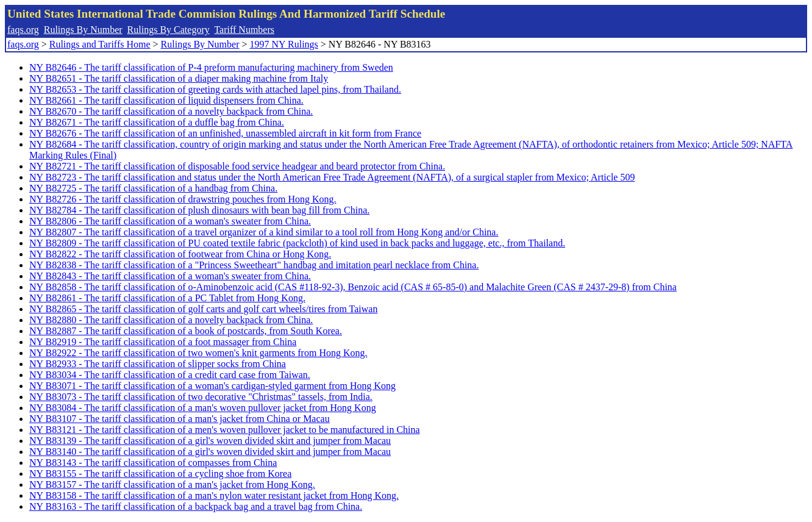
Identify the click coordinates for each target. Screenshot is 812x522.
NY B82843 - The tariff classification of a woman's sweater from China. (170, 276)
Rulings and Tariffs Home (100, 44)
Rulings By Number (83, 30)
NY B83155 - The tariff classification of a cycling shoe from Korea (160, 474)
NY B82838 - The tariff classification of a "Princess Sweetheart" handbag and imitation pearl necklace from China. (254, 265)
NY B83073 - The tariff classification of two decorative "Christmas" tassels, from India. (201, 397)
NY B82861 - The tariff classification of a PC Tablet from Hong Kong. (167, 298)
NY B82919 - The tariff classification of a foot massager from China (163, 342)
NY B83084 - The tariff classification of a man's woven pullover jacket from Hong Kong (203, 408)
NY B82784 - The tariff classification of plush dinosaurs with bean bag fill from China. (199, 210)
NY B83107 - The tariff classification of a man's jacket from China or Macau (180, 419)
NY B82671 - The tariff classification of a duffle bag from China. (157, 122)
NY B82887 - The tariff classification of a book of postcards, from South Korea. (186, 331)
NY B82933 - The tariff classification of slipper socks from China (158, 364)
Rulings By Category (169, 30)
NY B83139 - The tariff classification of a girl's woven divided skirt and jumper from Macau (210, 441)
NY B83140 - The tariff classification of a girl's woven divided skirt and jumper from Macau (210, 452)
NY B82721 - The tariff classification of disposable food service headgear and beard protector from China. (237, 166)
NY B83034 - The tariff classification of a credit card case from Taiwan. (170, 375)
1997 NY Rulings (284, 44)
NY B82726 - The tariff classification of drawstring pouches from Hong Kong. (183, 199)
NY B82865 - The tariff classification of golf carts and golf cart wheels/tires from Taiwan (203, 309)
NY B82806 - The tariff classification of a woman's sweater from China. (170, 221)
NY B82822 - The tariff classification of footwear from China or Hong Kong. (180, 254)
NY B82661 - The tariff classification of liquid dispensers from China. (166, 100)
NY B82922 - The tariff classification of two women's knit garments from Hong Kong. (198, 353)
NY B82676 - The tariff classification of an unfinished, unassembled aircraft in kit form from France (225, 133)
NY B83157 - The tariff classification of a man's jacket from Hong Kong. (172, 484)
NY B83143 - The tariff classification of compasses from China (153, 463)
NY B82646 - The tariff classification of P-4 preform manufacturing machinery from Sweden (211, 67)
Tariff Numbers (244, 30)
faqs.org (23, 30)
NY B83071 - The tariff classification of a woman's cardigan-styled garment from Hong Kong (212, 386)
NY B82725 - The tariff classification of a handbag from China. (153, 188)
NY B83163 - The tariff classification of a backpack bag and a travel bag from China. (196, 506)
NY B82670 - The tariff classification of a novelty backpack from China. (171, 111)
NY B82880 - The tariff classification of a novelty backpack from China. (171, 320)
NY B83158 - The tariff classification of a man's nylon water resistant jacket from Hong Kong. (214, 495)
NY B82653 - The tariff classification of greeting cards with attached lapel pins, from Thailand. (215, 89)
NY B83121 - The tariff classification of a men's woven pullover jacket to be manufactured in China (225, 430)
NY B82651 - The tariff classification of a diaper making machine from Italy (179, 78)
